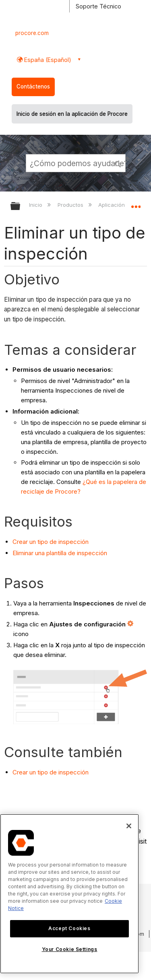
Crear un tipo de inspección (51, 542)
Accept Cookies (69, 928)
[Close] (129, 826)
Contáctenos (33, 86)
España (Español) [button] (47, 60)
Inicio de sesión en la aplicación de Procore (72, 114)
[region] (69, 894)
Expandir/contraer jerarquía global (21, 207)
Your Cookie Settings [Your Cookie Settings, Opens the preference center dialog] (70, 949)
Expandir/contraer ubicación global (136, 204)
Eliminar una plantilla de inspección (60, 553)
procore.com (32, 33)
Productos (71, 205)
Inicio (36, 205)
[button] (118, 163)
